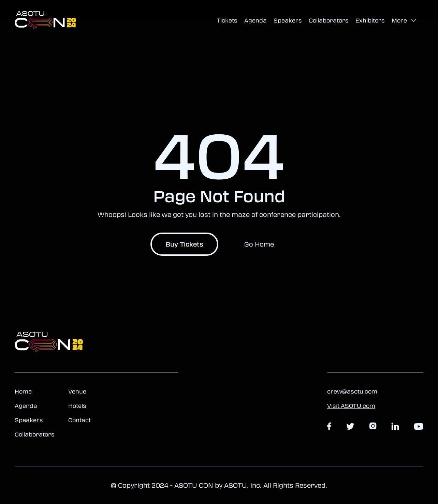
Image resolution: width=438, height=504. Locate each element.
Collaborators (329, 20)
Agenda (255, 20)
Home (23, 391)
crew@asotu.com (352, 391)
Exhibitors (370, 20)
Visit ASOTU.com (351, 406)
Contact (79, 420)
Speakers (288, 20)
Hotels (77, 406)
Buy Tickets (184, 244)
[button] (404, 21)
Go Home (259, 244)
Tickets (227, 20)
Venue (77, 391)
